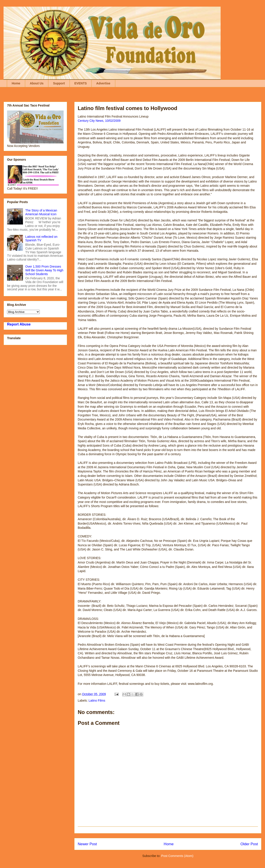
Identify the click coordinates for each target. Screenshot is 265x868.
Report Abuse (19, 324)
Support (59, 83)
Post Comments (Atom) (177, 856)
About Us (37, 83)
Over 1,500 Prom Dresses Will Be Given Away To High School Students (44, 270)
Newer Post (87, 844)
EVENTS (81, 83)
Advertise (103, 83)
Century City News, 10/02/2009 (99, 121)
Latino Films (97, 700)
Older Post (249, 844)
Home (16, 83)
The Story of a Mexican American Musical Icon (41, 212)
